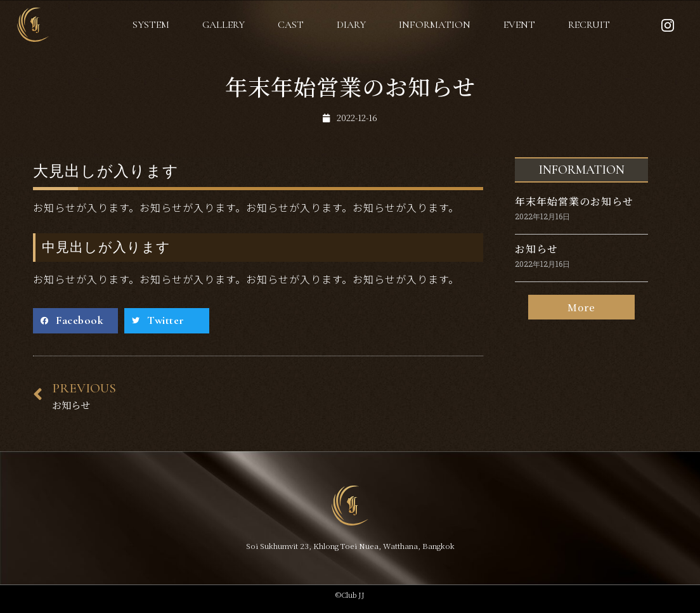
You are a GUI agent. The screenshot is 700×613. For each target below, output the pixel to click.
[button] (581, 308)
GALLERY (224, 25)
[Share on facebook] (75, 321)
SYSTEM (151, 25)
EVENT (519, 25)
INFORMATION (435, 25)
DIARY (351, 25)
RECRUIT (589, 25)
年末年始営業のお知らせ (574, 201)
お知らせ (536, 249)
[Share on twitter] (167, 321)
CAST (291, 25)
